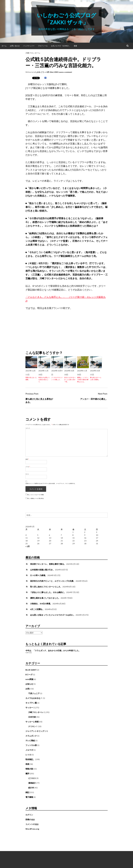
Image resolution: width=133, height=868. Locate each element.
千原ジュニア (34, 693)
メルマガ (29, 750)
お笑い (28, 689)
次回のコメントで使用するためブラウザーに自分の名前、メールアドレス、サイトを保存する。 (51, 483)
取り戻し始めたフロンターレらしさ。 (46, 587)
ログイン (29, 815)
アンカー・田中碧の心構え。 (94, 399)
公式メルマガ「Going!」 (61, 46)
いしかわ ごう (39, 72)
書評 (27, 773)
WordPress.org (32, 829)
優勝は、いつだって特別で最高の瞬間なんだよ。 (83, 380)
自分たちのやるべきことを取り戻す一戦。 (70, 380)
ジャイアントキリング (35, 731)
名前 (27, 459)
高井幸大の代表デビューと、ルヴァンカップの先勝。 (53, 581)
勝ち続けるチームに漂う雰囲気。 (96, 379)
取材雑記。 (30, 759)
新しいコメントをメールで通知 (36, 495)
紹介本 (31, 788)
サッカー (29, 707)
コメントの (32, 824)
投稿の (30, 819)
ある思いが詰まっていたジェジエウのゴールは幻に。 (53, 615)
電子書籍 (29, 797)
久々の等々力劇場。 (39, 575)
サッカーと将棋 (32, 722)
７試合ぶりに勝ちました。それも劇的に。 (48, 592)
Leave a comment (65, 72)
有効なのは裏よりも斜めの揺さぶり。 (44, 380)
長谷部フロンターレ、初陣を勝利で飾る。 (48, 564)
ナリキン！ (33, 726)
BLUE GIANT (31, 670)
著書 (75, 46)
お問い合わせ (15, 46)
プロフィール (43, 46)
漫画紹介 (32, 783)
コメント (28, 428)
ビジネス (32, 778)
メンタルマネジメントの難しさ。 (57, 379)
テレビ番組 (30, 740)
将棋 (27, 764)
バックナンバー (29, 46)
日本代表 (32, 717)
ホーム (4, 46)
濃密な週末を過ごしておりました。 (45, 598)
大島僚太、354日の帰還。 (41, 604)
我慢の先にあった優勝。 (31, 379)
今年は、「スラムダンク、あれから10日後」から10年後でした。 (53, 650)
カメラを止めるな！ (34, 698)
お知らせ (29, 684)
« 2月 (28, 546)
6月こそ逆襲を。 (37, 609)
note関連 (29, 679)
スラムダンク (31, 736)
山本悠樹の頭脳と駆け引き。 (42, 570)
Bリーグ (29, 674)
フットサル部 (31, 745)
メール (28, 467)
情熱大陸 (29, 769)
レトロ (28, 755)
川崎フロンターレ (33, 53)
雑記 (27, 792)
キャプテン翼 (31, 703)
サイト (27, 474)
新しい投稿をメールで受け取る (36, 498)
